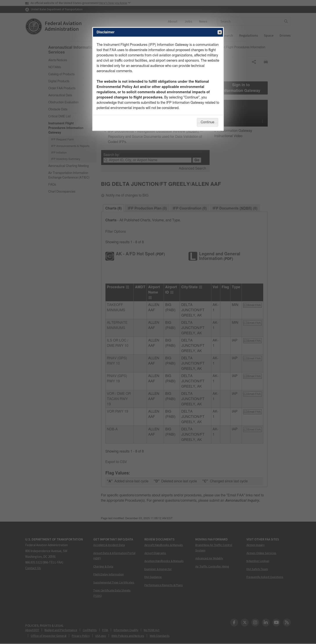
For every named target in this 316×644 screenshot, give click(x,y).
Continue (207, 122)
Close (219, 32)
